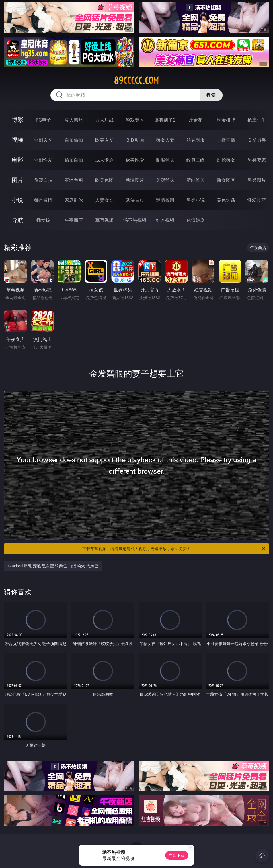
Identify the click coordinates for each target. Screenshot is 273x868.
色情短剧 (196, 220)
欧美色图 (104, 180)
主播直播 (226, 140)
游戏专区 (135, 120)
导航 (17, 220)
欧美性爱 (135, 160)
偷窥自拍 (43, 180)
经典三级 (196, 160)
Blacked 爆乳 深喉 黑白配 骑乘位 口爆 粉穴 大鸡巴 (53, 566)
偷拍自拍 (74, 160)
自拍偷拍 (74, 140)
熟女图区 (226, 180)
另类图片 (257, 180)
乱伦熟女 (226, 160)
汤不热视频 (135, 220)
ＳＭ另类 (257, 140)
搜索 (211, 95)
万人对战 (104, 120)
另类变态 (257, 160)
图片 (17, 180)
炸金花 (196, 120)
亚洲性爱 (43, 160)
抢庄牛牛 (257, 120)
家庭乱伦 (74, 200)
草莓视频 (104, 220)
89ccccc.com (136, 81)
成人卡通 (104, 160)
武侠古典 (135, 200)
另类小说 (196, 200)
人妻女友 (104, 200)
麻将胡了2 (165, 120)
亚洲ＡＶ (43, 140)
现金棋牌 (226, 120)
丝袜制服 (196, 140)
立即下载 (177, 855)
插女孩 (43, 220)
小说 (17, 200)
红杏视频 (165, 220)
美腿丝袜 (165, 180)
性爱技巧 (257, 200)
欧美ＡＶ (104, 140)
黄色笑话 (226, 200)
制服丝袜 (165, 160)
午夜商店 (74, 220)
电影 (17, 160)
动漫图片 (135, 180)
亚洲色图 (74, 180)
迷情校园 (165, 200)
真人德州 (74, 120)
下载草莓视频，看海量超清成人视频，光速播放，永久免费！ (174, 549)
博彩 (17, 120)
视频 (17, 140)
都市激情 (43, 200)
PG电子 (43, 120)
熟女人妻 (165, 140)
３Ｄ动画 (135, 140)
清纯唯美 (196, 180)
